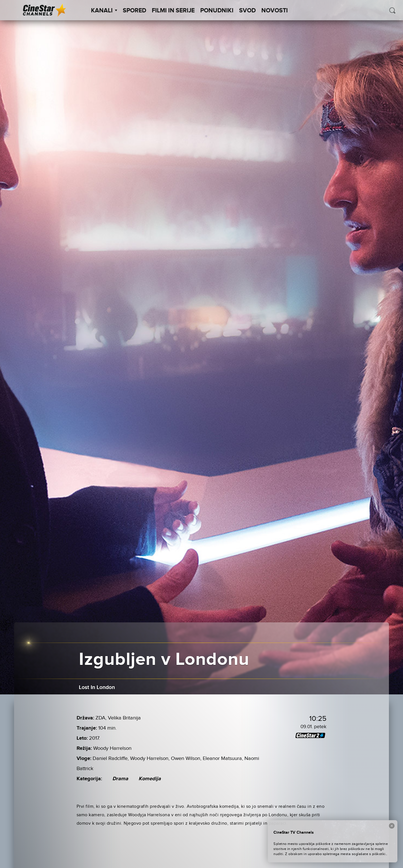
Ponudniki (217, 11)
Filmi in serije (173, 11)
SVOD (247, 11)
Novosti (275, 11)
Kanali (104, 11)
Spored (134, 11)
